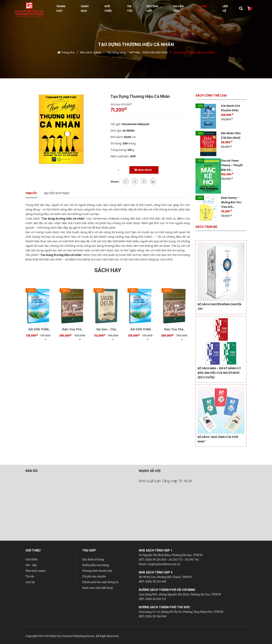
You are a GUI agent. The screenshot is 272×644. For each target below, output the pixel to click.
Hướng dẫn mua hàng (96, 565)
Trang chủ (68, 52)
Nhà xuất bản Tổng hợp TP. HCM (165, 481)
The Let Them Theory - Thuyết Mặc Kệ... (232, 165)
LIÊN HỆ (225, 9)
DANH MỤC (85, 9)
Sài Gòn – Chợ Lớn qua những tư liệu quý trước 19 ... (108, 329)
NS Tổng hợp (152, 9)
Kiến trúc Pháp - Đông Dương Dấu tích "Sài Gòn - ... (74, 329)
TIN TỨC (130, 9)
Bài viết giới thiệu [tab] (57, 193)
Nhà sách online (90, 52)
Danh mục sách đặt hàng (97, 588)
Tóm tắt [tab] (31, 193)
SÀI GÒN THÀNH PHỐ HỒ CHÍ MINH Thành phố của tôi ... (40, 329)
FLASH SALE (203, 9)
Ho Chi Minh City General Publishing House (67, 636)
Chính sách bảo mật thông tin (100, 582)
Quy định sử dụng (93, 559)
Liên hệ (30, 582)
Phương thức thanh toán (97, 571)
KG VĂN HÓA (178, 9)
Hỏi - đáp (31, 565)
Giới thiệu (32, 559)
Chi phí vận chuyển (94, 576)
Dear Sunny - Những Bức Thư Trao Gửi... (231, 202)
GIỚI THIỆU (108, 9)
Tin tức (30, 576)
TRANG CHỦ (61, 9)
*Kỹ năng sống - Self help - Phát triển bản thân (137, 52)
